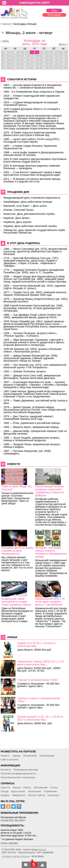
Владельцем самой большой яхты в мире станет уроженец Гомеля (16, 602)
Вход (54, 10)
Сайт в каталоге (10, 759)
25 (54, 64)
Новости (5, 787)
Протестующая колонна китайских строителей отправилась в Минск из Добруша (49, 491)
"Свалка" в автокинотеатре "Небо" (38, 680)
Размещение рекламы (26, 770)
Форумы (5, 795)
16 (35, 60)
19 (63, 60)
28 (15, 68)
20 (6, 64)
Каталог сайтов (36, 795)
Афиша (17, 787)
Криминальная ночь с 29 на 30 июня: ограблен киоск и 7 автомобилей (50, 602)
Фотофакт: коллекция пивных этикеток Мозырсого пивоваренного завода (51, 552)
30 (15, 52)
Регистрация (54, 15)
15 (25, 60)
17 (44, 60)
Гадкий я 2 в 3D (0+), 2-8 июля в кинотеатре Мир (36, 645)
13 (6, 60)
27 (6, 68)
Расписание (35, 791)
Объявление (30, 756)
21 (15, 64)
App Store (20, 820)
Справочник (50, 791)
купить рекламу (9, 843)
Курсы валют (18, 791)
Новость (5, 756)
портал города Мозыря (15, 16)
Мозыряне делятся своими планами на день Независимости (17, 551)
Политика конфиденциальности (18, 773)
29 (6, 52)
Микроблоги (19, 795)
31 (44, 68)
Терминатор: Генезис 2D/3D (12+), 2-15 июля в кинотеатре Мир (41, 663)
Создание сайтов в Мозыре (16, 856)
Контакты (6, 770)
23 (35, 64)
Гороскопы (53, 795)
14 (15, 60)
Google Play (7, 820)
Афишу (16, 756)
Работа (27, 787)
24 (44, 64)
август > (64, 44)
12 (63, 56)
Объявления (41, 787)
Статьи (54, 787)
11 (54, 56)
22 (25, 64)
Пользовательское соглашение (18, 777)
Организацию (47, 756)
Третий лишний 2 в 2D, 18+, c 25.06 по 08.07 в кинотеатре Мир (40, 718)
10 (44, 56)
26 (63, 64)
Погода (5, 791)
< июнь (5, 41)
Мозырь (42, 850)
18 (54, 60)
